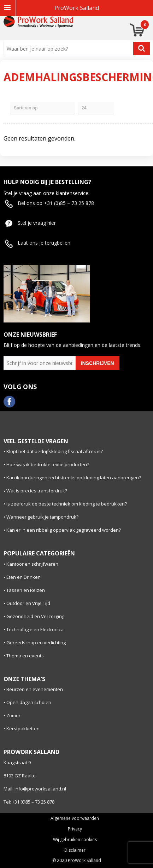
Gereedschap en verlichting (36, 643)
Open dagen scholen (29, 702)
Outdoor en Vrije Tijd (28, 603)
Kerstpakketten (23, 729)
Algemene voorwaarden (75, 818)
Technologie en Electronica (35, 629)
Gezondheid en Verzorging (35, 616)
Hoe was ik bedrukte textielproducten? (48, 464)
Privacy (75, 829)
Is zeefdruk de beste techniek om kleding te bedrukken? (67, 504)
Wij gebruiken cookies (75, 840)
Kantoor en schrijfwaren (32, 564)
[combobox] (70, 48)
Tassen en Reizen (26, 590)
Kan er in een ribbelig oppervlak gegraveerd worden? (64, 530)
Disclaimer (75, 850)
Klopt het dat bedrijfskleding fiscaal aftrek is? (55, 451)
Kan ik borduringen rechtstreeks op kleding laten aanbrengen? (74, 478)
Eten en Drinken (23, 577)
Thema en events (25, 656)
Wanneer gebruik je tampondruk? (42, 517)
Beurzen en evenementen (35, 689)
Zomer (13, 715)
